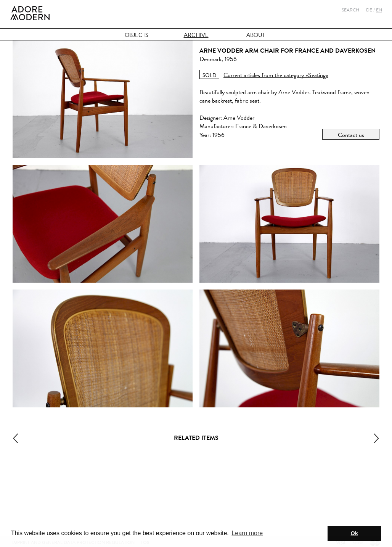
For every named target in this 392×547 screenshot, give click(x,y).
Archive (196, 35)
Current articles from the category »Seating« (276, 75)
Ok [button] (354, 533)
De (369, 10)
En (379, 10)
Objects (137, 35)
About (256, 35)
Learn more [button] (247, 533)
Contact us (351, 135)
